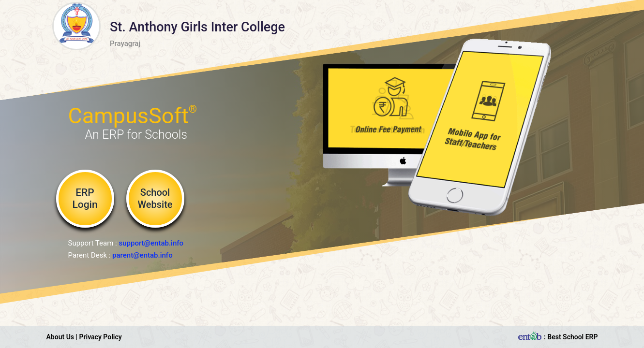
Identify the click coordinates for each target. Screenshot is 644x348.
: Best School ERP (557, 337)
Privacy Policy (101, 337)
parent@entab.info (142, 255)
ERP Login (85, 198)
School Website (155, 198)
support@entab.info (151, 243)
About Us (60, 337)
